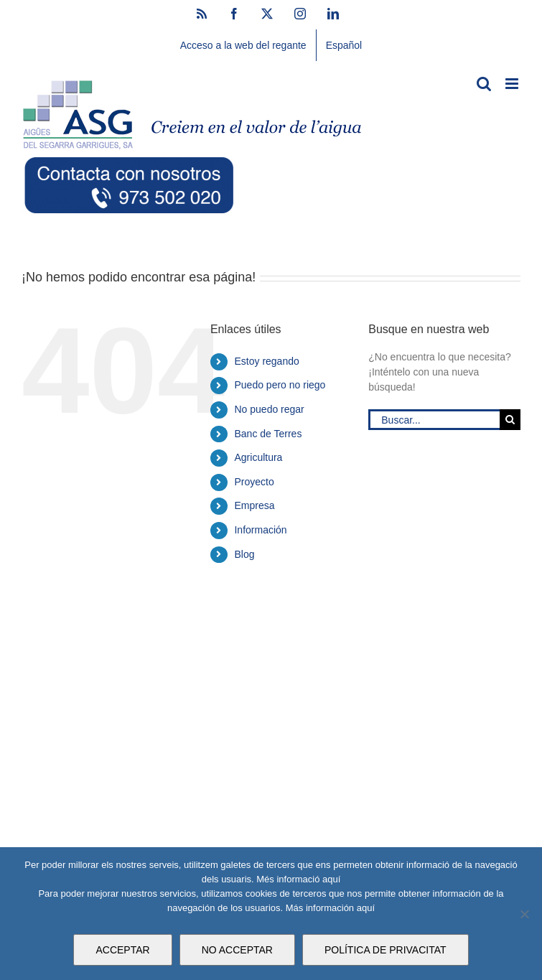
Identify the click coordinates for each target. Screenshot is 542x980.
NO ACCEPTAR (237, 950)
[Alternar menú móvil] (513, 84)
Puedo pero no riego (280, 385)
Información (260, 530)
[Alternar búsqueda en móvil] (484, 84)
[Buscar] (510, 420)
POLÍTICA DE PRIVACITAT (386, 950)
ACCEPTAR (122, 950)
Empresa (254, 505)
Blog (244, 554)
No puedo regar (269, 409)
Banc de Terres (268, 434)
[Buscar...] (434, 420)
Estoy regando (266, 361)
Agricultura (258, 457)
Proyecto (254, 482)
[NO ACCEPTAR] (524, 914)
